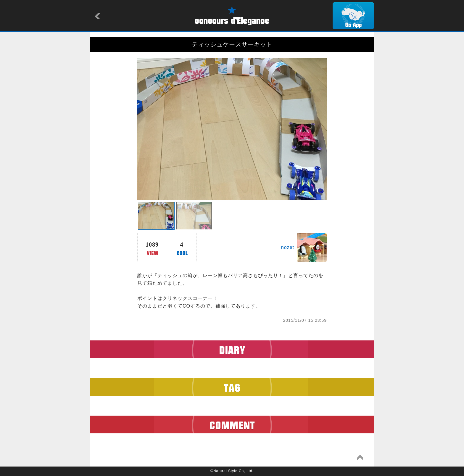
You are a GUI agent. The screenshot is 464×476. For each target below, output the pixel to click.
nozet (288, 247)
